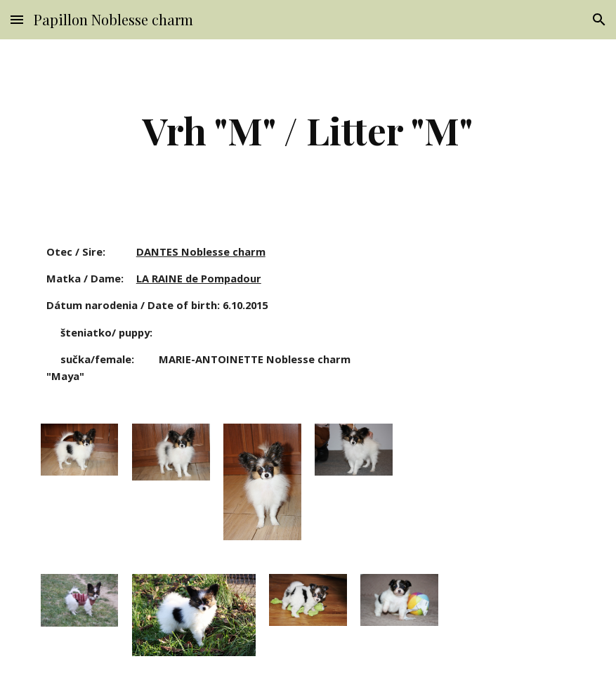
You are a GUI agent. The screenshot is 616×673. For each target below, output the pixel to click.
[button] (17, 19)
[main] (308, 130)
